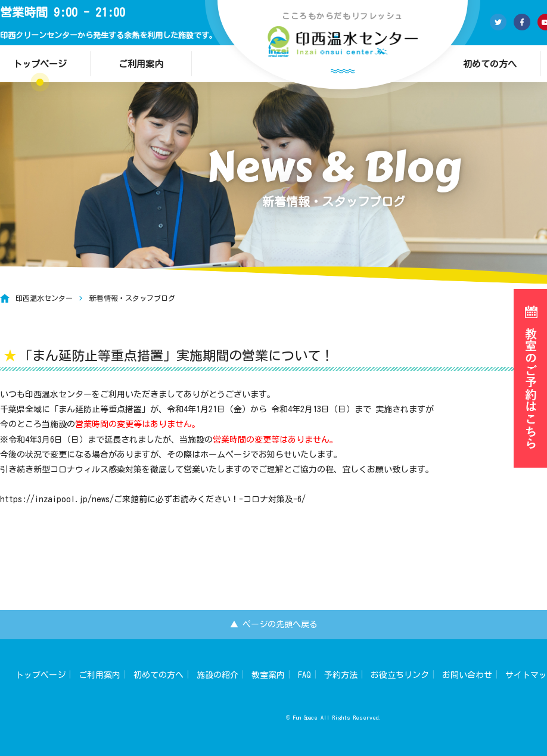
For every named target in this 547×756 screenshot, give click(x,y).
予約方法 (341, 675)
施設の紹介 (217, 675)
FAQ (304, 675)
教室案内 (268, 675)
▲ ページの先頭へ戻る (274, 624)
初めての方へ (490, 64)
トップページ (41, 675)
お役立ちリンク (400, 675)
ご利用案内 (141, 64)
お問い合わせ (467, 675)
